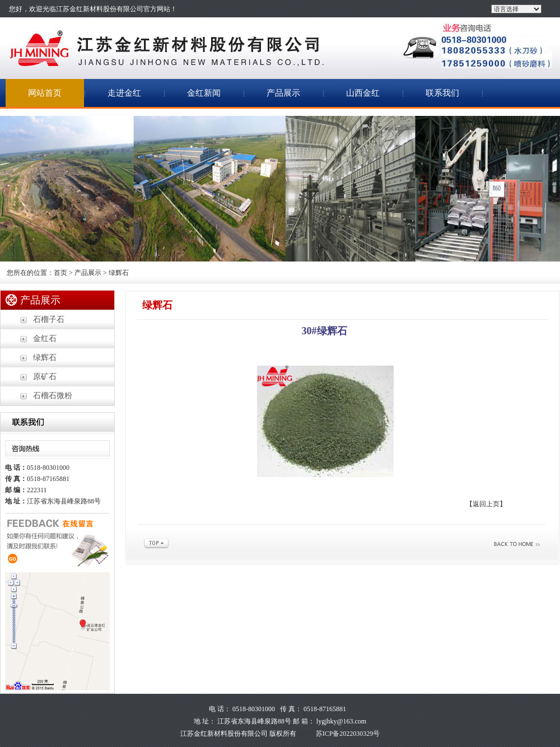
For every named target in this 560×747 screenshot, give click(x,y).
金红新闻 (204, 93)
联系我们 (442, 93)
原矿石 (45, 377)
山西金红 (363, 93)
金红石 (45, 339)
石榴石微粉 (53, 396)
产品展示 (283, 93)
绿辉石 (45, 358)
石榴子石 (49, 319)
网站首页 (45, 93)
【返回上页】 (486, 504)
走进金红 (124, 93)
